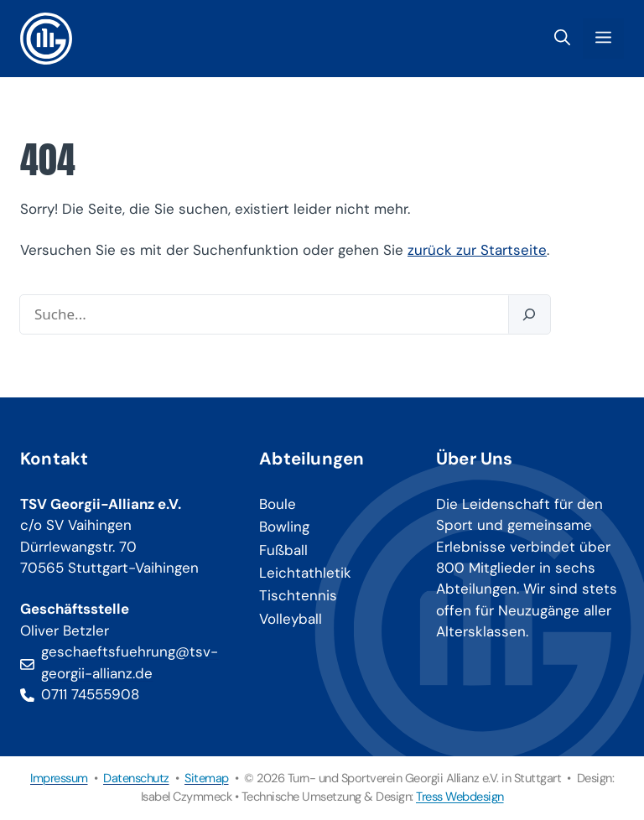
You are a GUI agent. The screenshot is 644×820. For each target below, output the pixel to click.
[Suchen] (529, 314)
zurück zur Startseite (477, 250)
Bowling (284, 527)
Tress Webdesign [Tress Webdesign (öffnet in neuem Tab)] (460, 797)
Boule (278, 504)
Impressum (59, 778)
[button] (562, 39)
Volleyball (291, 619)
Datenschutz (136, 778)
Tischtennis (298, 595)
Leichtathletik (305, 573)
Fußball (283, 550)
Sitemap (207, 778)
